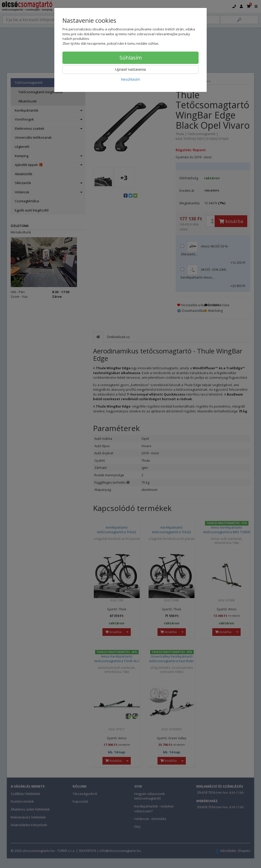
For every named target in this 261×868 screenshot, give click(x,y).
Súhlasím (131, 58)
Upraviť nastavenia (130, 69)
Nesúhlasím (130, 79)
